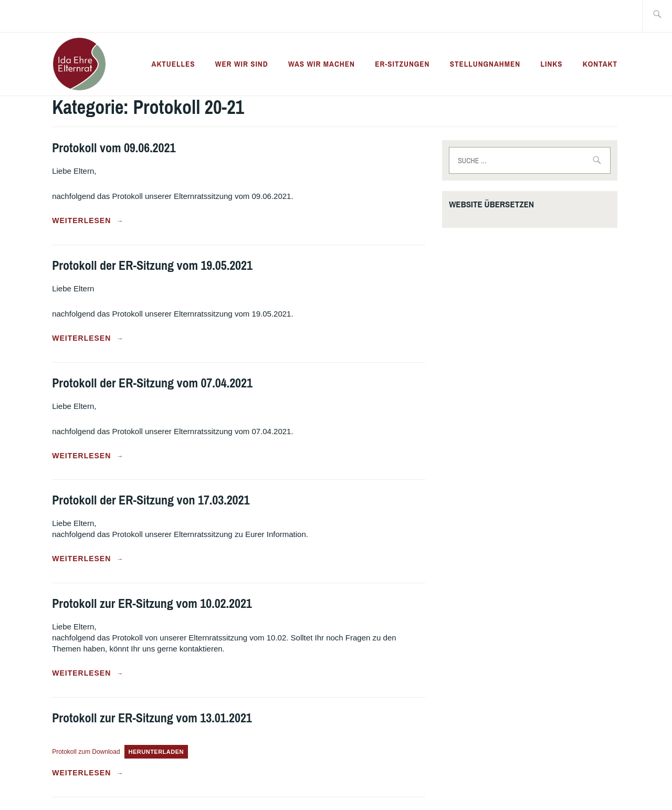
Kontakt (600, 64)
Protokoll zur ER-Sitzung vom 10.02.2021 (152, 603)
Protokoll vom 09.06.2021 (114, 148)
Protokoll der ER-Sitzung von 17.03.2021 (151, 500)
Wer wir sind (242, 64)
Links (551, 64)
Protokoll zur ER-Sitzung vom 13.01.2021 (152, 718)
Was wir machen (322, 64)
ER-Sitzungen (402, 64)
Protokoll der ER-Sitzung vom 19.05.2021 (152, 265)
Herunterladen (156, 752)
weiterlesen (88, 221)
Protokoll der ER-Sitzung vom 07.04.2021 (152, 383)
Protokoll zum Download (86, 752)
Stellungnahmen (485, 64)
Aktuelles (174, 64)
